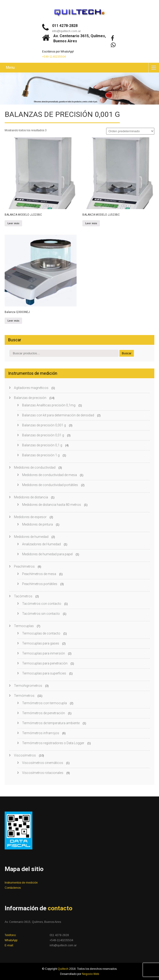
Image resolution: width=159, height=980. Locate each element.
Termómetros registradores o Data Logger (53, 743)
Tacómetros (23, 596)
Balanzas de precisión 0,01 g (43, 435)
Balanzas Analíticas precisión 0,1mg (49, 405)
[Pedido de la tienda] (130, 131)
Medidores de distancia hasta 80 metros (52, 505)
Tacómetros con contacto (42, 604)
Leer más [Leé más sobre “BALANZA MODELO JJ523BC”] (91, 223)
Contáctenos (13, 888)
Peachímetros (24, 566)
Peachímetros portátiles (40, 584)
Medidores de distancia (31, 497)
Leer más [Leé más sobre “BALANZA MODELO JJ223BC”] (13, 223)
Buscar (127, 353)
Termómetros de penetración (44, 713)
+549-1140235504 (54, 57)
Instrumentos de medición (21, 883)
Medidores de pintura (37, 524)
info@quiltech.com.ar (66, 31)
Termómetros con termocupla (44, 703)
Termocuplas (24, 626)
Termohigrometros (28, 686)
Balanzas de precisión (30, 398)
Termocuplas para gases (41, 643)
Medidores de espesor (30, 517)
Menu (10, 67)
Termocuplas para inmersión (44, 653)
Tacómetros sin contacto (41, 614)
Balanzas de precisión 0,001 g (44, 425)
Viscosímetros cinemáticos (43, 763)
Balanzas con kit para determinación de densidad (58, 415)
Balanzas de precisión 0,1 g (42, 445)
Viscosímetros (25, 755)
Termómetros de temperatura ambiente (51, 723)
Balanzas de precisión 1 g (41, 455)
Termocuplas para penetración (45, 663)
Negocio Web (90, 974)
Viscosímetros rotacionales (43, 773)
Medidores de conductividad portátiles (50, 485)
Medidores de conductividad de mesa (49, 475)
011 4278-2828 (65, 26)
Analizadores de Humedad (41, 544)
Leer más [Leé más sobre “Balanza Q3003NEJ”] (13, 321)
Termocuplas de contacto (41, 633)
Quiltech (63, 969)
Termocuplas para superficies (44, 673)
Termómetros (24, 696)
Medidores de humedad (31, 537)
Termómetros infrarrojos (41, 733)
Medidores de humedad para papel (47, 554)
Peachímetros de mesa (39, 574)
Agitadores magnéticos (31, 388)
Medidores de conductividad (35, 467)
